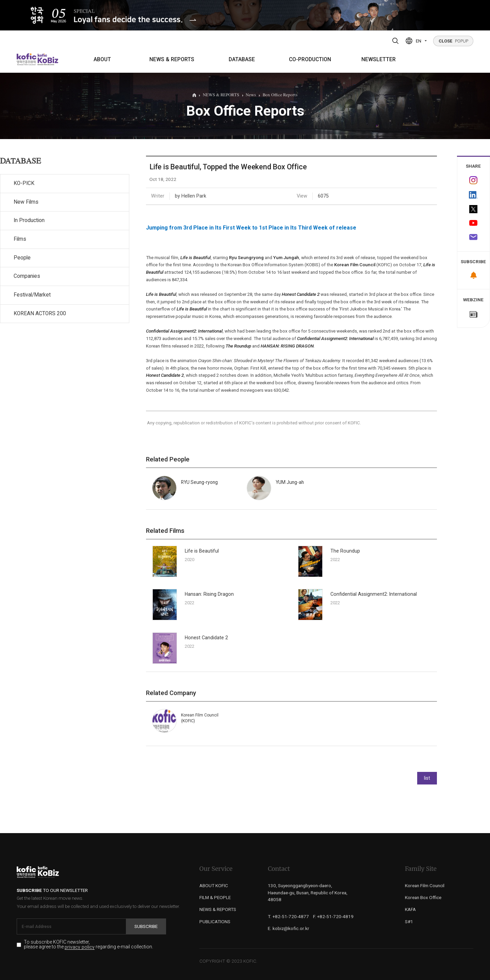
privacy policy (80, 947)
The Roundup (345, 551)
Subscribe (146, 926)
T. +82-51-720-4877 (288, 916)
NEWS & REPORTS (172, 60)
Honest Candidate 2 (206, 638)
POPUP (453, 41)
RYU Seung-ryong (199, 482)
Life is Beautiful (202, 551)
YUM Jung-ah (290, 482)
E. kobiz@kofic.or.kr (289, 928)
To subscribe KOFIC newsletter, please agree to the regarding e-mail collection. (88, 945)
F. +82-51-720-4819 (333, 916)
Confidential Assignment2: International (374, 594)
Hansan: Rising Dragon (209, 594)
